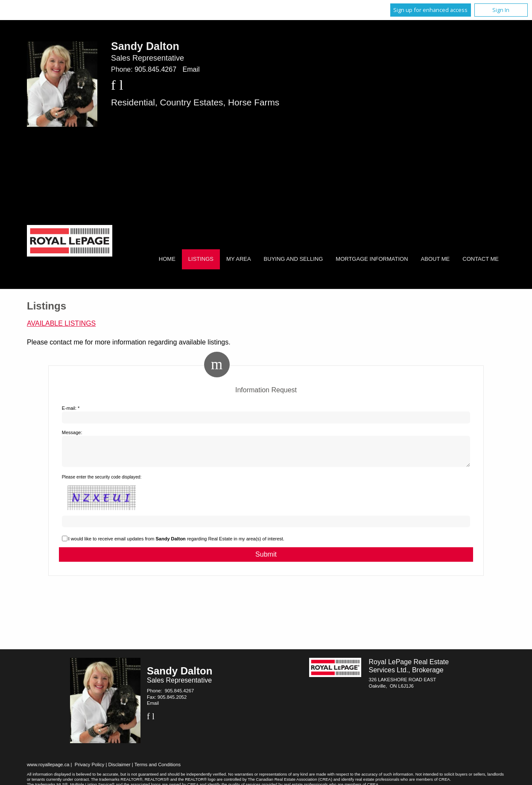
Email (191, 69)
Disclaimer (120, 770)
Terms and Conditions (158, 770)
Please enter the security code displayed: (102, 482)
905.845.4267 (155, 69)
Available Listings (61, 323)
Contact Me (481, 259)
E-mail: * (71, 408)
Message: (72, 432)
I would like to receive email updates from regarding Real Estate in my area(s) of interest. (176, 544)
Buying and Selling (294, 259)
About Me (436, 259)
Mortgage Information (372, 259)
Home (167, 259)
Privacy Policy (90, 770)
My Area (239, 259)
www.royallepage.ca (48, 770)
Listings (201, 259)
